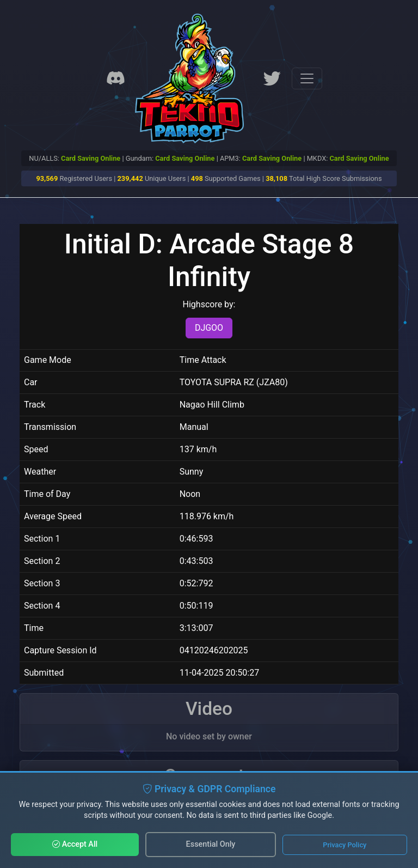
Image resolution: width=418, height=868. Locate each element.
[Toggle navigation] (307, 78)
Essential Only (211, 844)
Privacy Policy (345, 845)
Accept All (75, 844)
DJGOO (209, 328)
